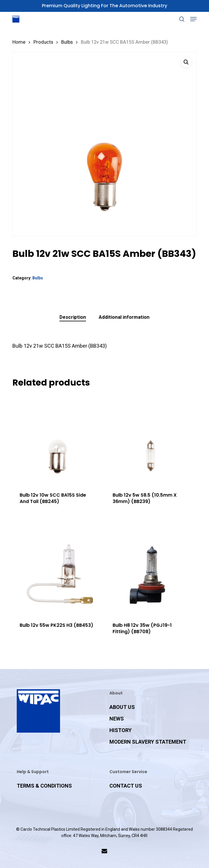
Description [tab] (73, 317)
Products (43, 42)
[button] (193, 19)
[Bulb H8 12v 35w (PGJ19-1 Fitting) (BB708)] (151, 570)
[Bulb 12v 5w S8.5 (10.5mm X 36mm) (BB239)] (151, 439)
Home (19, 42)
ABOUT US (122, 707)
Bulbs (67, 42)
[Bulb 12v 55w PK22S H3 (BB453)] (58, 570)
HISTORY (121, 730)
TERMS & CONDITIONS (44, 786)
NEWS (117, 719)
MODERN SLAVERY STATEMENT (148, 742)
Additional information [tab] (124, 317)
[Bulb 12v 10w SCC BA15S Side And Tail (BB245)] (58, 439)
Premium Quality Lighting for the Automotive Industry (104, 6)
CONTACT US (126, 786)
